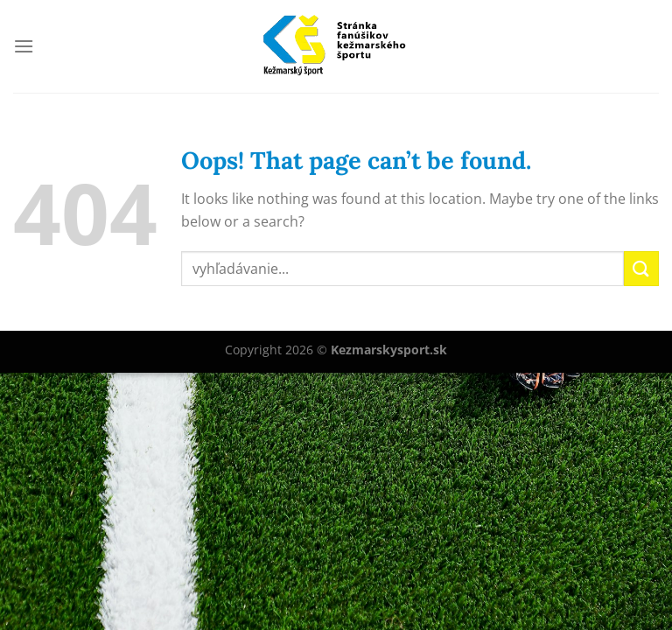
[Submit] (641, 268)
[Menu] (24, 46)
